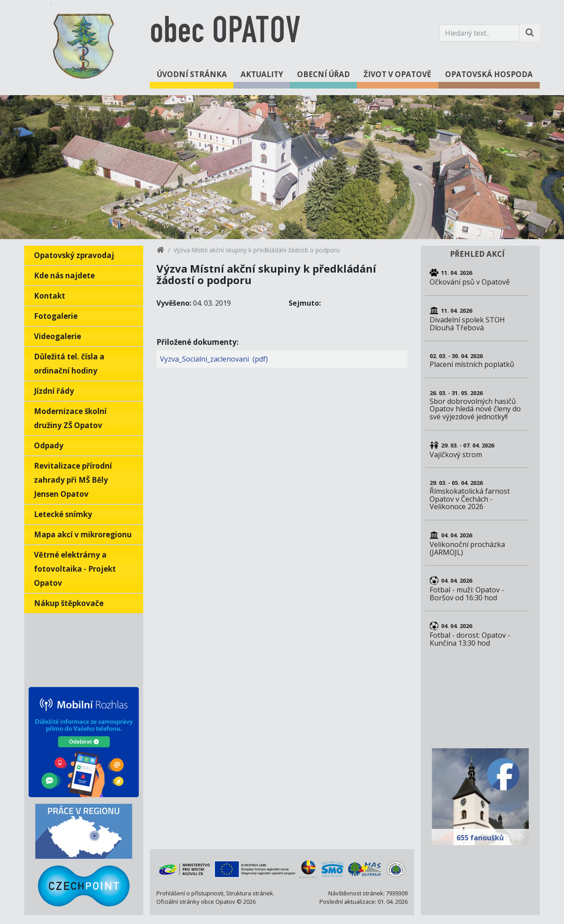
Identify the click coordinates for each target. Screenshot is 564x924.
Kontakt (50, 296)
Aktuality (262, 74)
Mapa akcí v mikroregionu (83, 534)
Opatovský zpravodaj (74, 255)
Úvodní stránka (192, 74)
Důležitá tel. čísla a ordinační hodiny (69, 364)
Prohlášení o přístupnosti (190, 893)
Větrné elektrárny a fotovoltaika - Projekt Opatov (75, 569)
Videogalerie (58, 336)
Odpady (49, 445)
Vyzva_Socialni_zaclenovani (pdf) (214, 359)
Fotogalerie (56, 316)
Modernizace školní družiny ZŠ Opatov (70, 418)
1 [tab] (282, 227)
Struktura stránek (250, 893)
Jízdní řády (54, 391)
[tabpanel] (282, 167)
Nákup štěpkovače (69, 603)
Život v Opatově (397, 74)
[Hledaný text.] (479, 33)
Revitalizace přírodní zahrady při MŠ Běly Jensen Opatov (73, 480)
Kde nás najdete (64, 275)
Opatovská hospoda (489, 74)
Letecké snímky (63, 514)
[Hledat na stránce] (530, 33)
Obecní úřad (323, 74)
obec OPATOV (225, 33)
